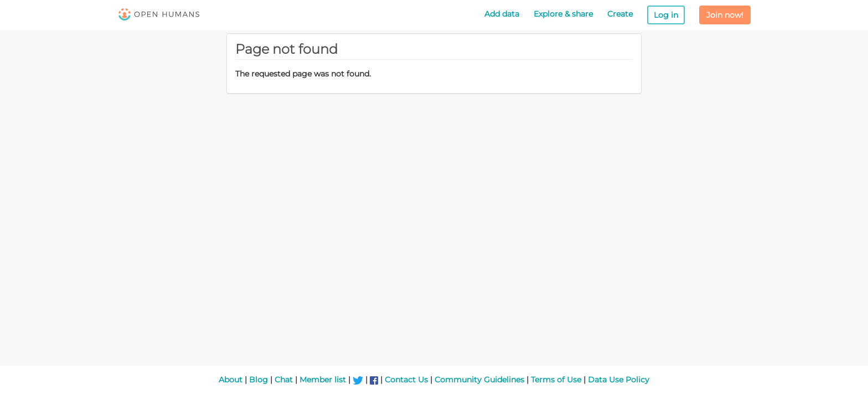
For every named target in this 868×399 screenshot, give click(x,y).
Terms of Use (556, 380)
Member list (323, 380)
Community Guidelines (479, 380)
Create (620, 14)
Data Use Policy (619, 380)
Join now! (725, 15)
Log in (666, 15)
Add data (502, 14)
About (231, 380)
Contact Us (406, 380)
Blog (259, 380)
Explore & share (563, 14)
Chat (284, 380)
